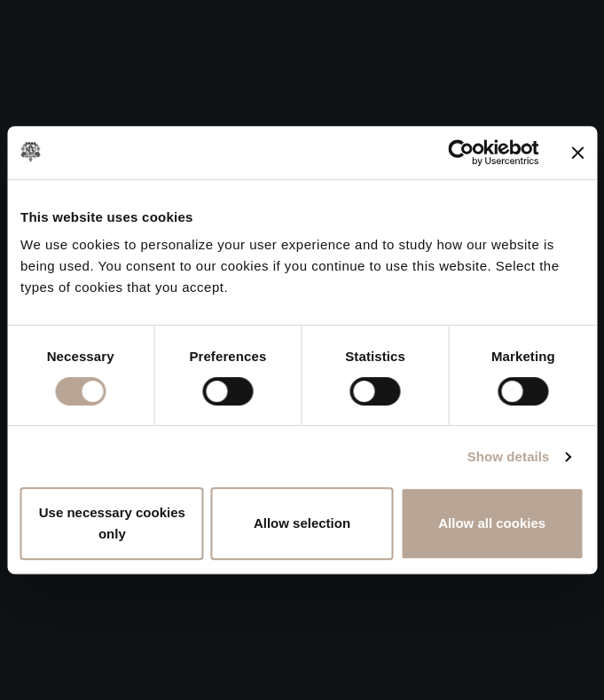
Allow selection (302, 523)
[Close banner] (577, 153)
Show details (509, 456)
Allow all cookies (492, 523)
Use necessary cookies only (112, 523)
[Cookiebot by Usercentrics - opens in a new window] (461, 153)
